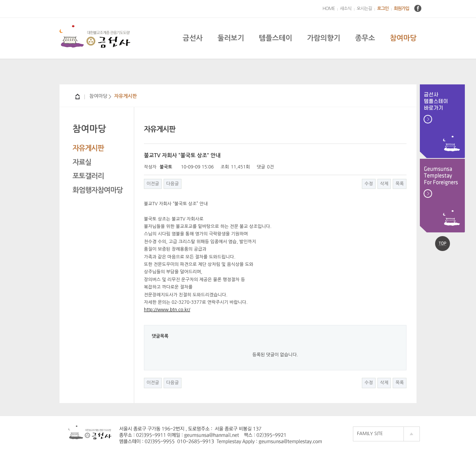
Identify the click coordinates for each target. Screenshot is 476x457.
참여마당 (403, 38)
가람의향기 (324, 38)
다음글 (173, 184)
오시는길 (364, 9)
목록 (400, 184)
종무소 (365, 38)
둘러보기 (231, 38)
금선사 (193, 38)
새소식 (346, 9)
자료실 (82, 162)
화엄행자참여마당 (98, 190)
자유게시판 (88, 148)
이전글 (153, 184)
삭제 (384, 184)
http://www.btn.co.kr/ (167, 310)
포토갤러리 (88, 176)
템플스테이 (275, 38)
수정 (369, 184)
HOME (329, 9)
